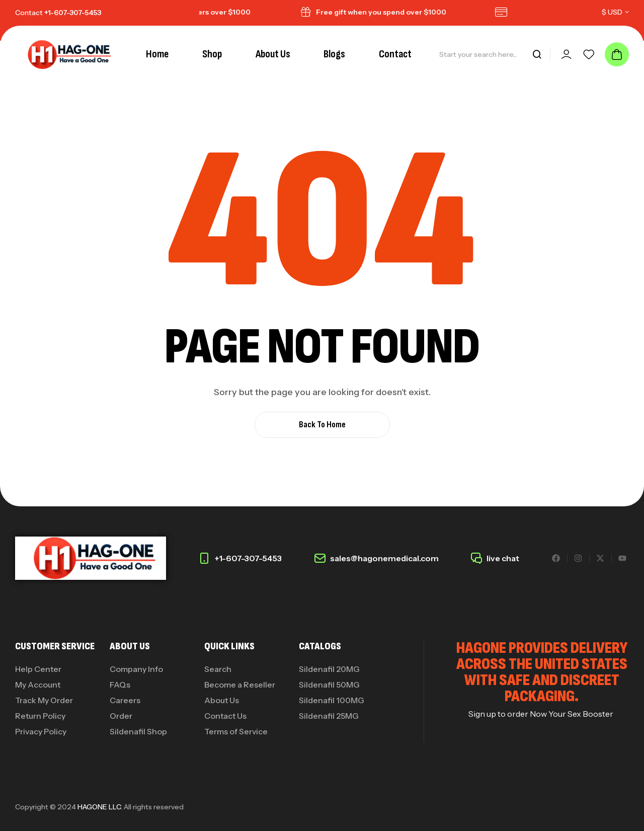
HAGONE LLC (99, 807)
